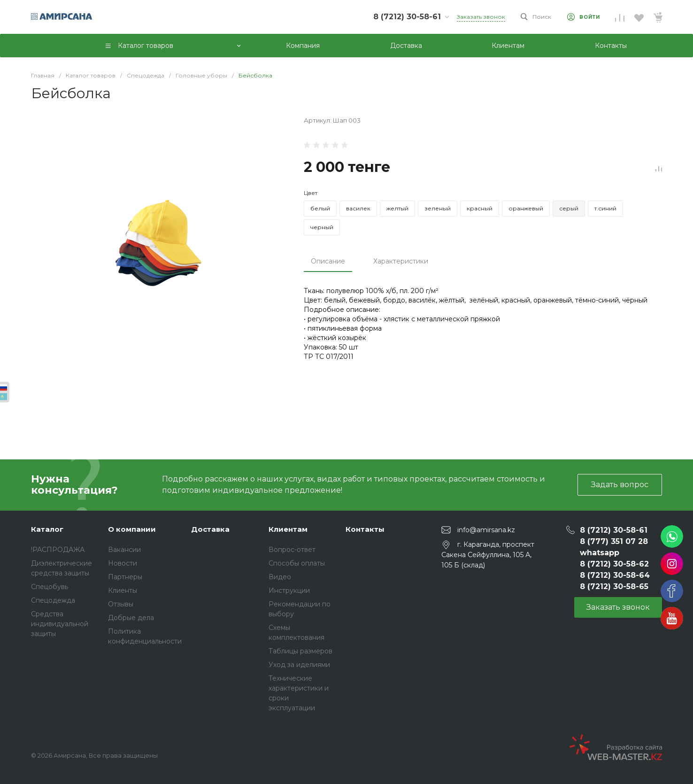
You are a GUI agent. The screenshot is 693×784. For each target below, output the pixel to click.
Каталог (47, 529)
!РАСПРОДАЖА (58, 550)
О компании (132, 529)
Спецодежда (53, 600)
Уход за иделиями (299, 665)
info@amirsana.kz (486, 529)
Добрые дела (131, 618)
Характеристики (401, 261)
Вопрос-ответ (292, 550)
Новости (123, 563)
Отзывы (121, 604)
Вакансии (124, 550)
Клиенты (123, 590)
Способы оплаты (297, 563)
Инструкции (289, 590)
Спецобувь (50, 587)
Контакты (365, 529)
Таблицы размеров (300, 651)
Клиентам (288, 529)
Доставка (210, 529)
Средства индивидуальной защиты (60, 624)
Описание (328, 261)
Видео (280, 577)
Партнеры (125, 577)
